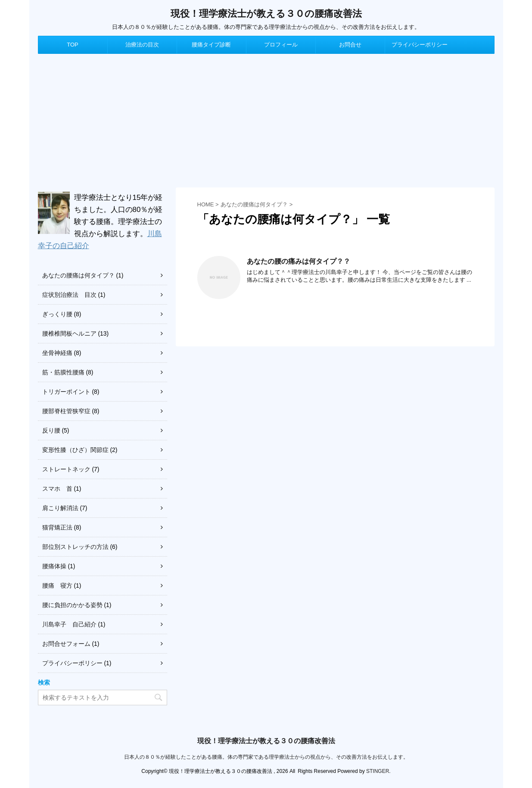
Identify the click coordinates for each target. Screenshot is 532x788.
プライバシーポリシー (420, 45)
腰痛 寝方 (57, 586)
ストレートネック (66, 469)
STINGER (378, 771)
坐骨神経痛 (57, 353)
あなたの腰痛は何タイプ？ (78, 275)
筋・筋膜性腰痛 (63, 372)
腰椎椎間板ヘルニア (69, 333)
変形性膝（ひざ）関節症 (75, 450)
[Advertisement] (266, 118)
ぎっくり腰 (57, 314)
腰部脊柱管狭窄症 (66, 411)
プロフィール (281, 45)
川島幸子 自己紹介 (69, 624)
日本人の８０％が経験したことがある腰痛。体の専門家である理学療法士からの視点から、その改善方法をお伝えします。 (266, 757)
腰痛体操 (54, 566)
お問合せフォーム (66, 644)
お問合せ (350, 45)
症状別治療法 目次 (69, 295)
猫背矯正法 (57, 527)
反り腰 (51, 430)
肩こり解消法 (60, 508)
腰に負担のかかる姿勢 (72, 605)
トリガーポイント (66, 392)
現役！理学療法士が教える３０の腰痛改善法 (266, 14)
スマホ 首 (57, 489)
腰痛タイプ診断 (211, 45)
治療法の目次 (142, 45)
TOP (73, 45)
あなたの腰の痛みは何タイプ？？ (299, 261)
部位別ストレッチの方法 (75, 547)
